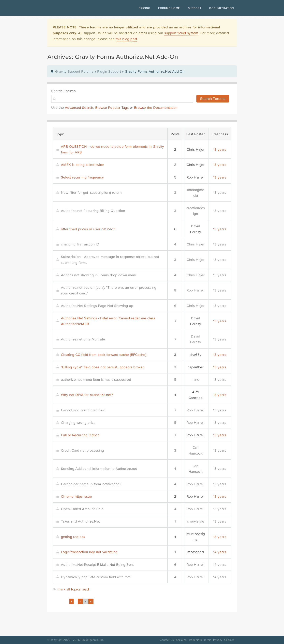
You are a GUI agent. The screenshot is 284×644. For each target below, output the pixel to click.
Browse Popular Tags (112, 108)
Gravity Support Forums (74, 71)
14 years (220, 552)
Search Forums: (64, 91)
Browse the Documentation (156, 108)
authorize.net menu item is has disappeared (96, 379)
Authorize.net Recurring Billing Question (93, 211)
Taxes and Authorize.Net (80, 521)
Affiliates (181, 640)
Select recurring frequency (82, 177)
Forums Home (169, 8)
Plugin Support (109, 71)
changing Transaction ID (80, 244)
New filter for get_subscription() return (91, 192)
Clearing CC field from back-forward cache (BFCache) (104, 355)
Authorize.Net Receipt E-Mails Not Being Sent (97, 565)
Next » (99, 602)
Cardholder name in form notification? (91, 484)
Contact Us (167, 640)
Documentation (222, 8)
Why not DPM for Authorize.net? (87, 395)
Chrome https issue (76, 496)
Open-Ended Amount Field (82, 509)
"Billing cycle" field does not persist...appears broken (103, 367)
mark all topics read (73, 589)
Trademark (195, 640)
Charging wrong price (78, 423)
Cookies (229, 640)
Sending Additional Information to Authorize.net (99, 469)
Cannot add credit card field (83, 410)
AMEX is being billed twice (82, 165)
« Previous (60, 602)
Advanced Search (79, 108)
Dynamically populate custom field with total (96, 577)
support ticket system (181, 33)
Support (195, 8)
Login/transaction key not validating (89, 552)
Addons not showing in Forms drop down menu (99, 275)
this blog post (127, 39)
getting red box (73, 537)
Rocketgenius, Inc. (92, 640)
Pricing (144, 8)
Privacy (218, 640)
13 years (220, 149)
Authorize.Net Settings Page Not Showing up (97, 306)
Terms (207, 640)
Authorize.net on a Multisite (83, 339)
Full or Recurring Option (80, 435)
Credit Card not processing (82, 450)
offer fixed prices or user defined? (88, 229)
